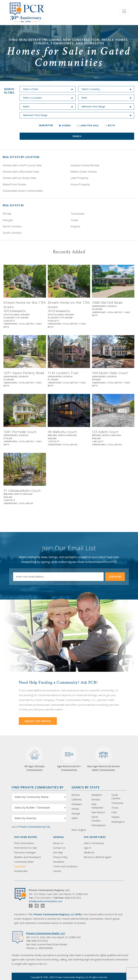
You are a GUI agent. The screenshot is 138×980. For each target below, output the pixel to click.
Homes (65, 125)
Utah (114, 812)
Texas (74, 220)
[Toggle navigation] (124, 11)
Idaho (75, 818)
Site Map (58, 852)
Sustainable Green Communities (23, 191)
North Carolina (12, 226)
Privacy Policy (60, 857)
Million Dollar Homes (84, 172)
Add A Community (94, 843)
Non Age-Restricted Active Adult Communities (103, 759)
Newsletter (20, 866)
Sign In (87, 848)
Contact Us (59, 848)
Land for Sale (88, 125)
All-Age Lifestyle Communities (34, 759)
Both (110, 125)
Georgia (8, 220)
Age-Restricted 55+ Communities (69, 759)
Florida (7, 214)
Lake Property (79, 178)
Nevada (96, 799)
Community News (24, 862)
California (77, 799)
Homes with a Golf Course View (22, 165)
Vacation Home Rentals (85, 165)
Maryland (97, 795)
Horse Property (80, 184)
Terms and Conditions (65, 866)
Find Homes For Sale (26, 848)
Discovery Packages (25, 852)
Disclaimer (59, 862)
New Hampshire (97, 806)
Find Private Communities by (38, 787)
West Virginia (79, 830)
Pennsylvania (98, 825)
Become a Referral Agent (98, 857)
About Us (58, 843)
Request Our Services (38, 721)
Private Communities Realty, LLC (46, 933)
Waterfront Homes (14, 184)
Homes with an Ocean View (19, 178)
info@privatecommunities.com (45, 901)
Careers (57, 871)
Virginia (75, 226)
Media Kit (89, 852)
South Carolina (12, 233)
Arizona (76, 795)
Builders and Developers (28, 857)
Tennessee (77, 214)
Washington (118, 822)
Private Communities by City (35, 827)
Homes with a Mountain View (21, 172)
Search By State (86, 787)
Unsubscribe (21, 871)
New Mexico (98, 812)
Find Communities (24, 843)
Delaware (77, 804)
